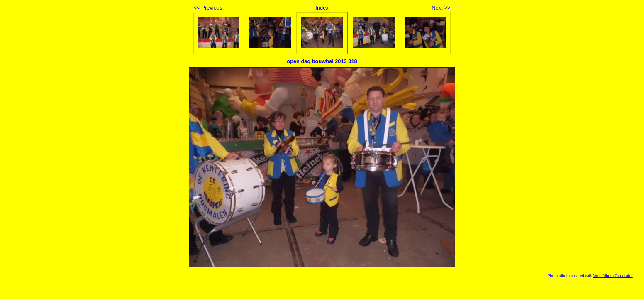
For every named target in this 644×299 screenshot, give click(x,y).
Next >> (441, 8)
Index (322, 8)
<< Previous (208, 8)
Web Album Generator (613, 276)
